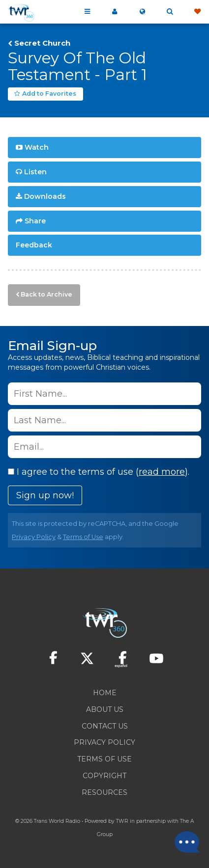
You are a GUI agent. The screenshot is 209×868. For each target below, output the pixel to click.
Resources (104, 792)
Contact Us (105, 726)
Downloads (45, 196)
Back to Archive (46, 294)
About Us (105, 709)
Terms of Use (83, 537)
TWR (122, 821)
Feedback (34, 245)
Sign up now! (45, 495)
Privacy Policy (34, 537)
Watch (37, 147)
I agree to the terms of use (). (99, 472)
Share (35, 221)
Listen (35, 172)
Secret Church (42, 43)
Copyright (104, 776)
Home (105, 693)
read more (162, 472)
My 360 (115, 12)
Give (197, 12)
